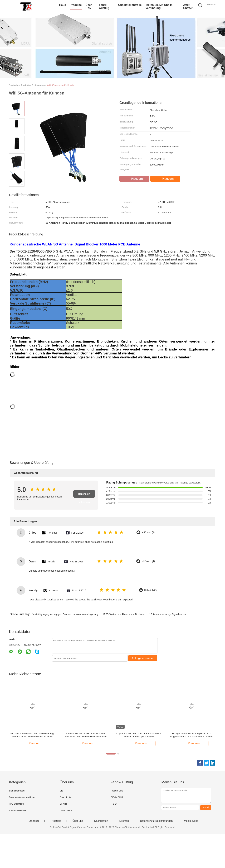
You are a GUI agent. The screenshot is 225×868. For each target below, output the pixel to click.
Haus (63, 5)
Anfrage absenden (143, 658)
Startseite (34, 821)
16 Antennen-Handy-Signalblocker (168, 614)
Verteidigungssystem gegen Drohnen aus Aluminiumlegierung (65, 614)
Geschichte (65, 797)
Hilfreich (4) (148, 561)
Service (63, 804)
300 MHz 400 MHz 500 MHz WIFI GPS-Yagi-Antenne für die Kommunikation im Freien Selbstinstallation (33, 735)
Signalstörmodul (17, 791)
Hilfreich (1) (148, 533)
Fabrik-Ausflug (104, 6)
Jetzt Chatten (188, 6)
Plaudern (135, 179)
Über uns (89, 6)
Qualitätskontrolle (130, 5)
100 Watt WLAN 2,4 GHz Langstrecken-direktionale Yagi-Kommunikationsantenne (86, 735)
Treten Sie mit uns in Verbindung (159, 6)
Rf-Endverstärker (17, 810)
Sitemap (124, 821)
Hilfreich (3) (151, 590)
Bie (61, 791)
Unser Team (66, 810)
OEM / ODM (117, 797)
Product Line (117, 791)
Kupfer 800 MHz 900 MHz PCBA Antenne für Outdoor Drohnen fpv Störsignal (139, 735)
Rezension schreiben (84, 495)
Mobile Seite (191, 821)
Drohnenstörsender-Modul (22, 797)
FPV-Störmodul (17, 804)
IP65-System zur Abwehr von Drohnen (124, 614)
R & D (114, 804)
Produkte (76, 5)
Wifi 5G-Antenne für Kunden (61, 85)
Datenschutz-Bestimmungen (156, 821)
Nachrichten (101, 821)
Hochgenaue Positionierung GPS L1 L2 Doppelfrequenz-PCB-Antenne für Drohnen (192, 735)
